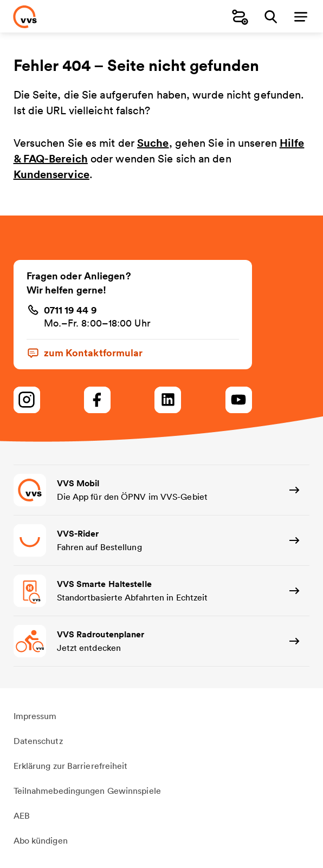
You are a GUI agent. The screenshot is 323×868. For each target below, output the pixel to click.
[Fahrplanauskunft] (240, 17)
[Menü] (301, 17)
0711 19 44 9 (70, 310)
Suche (153, 143)
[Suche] (270, 17)
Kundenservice (51, 174)
